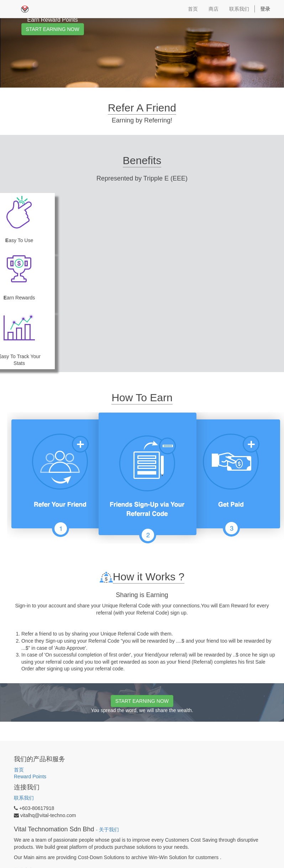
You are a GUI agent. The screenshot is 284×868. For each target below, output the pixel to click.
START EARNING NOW (53, 29)
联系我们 (24, 798)
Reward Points (31, 777)
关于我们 (109, 830)
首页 (19, 770)
